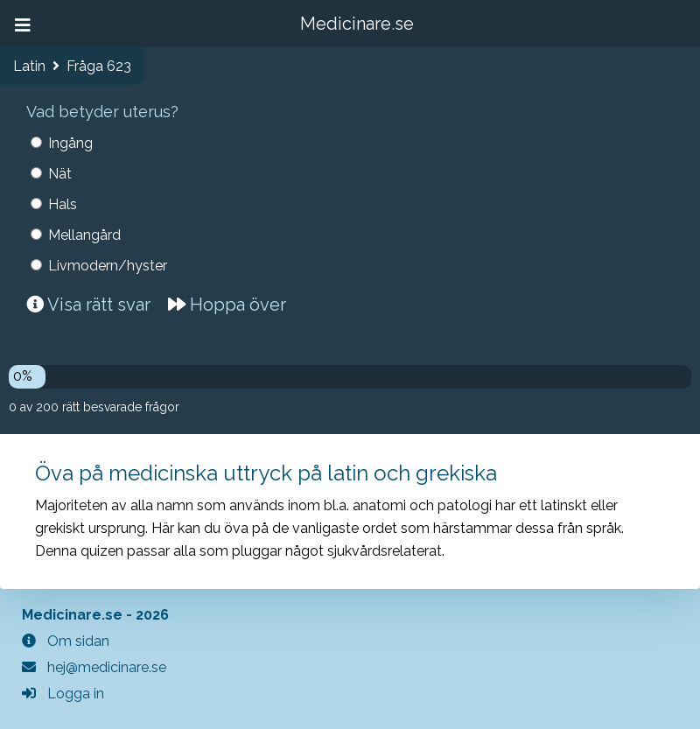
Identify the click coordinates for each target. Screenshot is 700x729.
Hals (63, 204)
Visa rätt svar (88, 305)
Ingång (70, 143)
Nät (60, 174)
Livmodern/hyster (108, 266)
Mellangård (84, 235)
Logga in (63, 694)
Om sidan (66, 641)
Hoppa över (227, 305)
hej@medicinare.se (94, 667)
